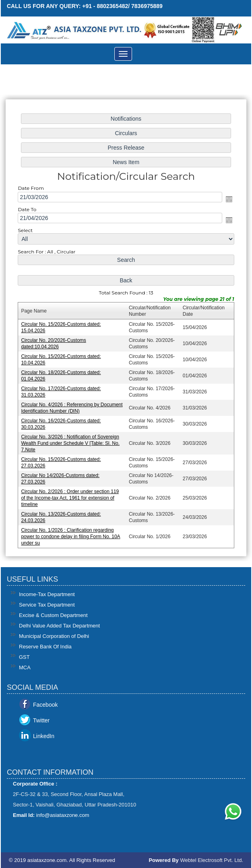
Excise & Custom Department (53, 615)
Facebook (45, 705)
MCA (25, 667)
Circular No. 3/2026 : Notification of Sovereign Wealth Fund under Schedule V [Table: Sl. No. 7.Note (71, 441)
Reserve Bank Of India (45, 647)
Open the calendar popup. (227, 201)
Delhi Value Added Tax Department (59, 626)
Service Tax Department (47, 605)
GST (24, 657)
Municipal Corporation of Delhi (54, 636)
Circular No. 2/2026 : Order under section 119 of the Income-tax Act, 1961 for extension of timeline (71, 495)
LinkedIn (44, 736)
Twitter (41, 720)
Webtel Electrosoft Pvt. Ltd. (212, 860)
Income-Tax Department (47, 594)
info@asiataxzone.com (63, 815)
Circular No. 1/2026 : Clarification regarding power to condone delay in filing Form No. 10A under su (71, 534)
